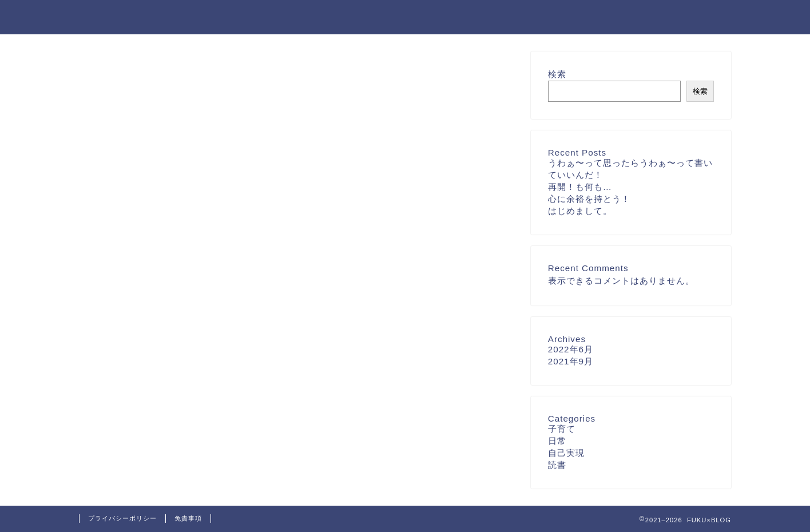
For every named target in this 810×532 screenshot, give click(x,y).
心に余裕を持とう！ (589, 199)
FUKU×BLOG (116, 16)
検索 (557, 74)
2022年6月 (571, 349)
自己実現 (566, 453)
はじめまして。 (580, 211)
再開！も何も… (580, 187)
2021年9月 (571, 361)
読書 (557, 465)
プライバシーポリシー (122, 518)
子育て (562, 429)
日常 (557, 441)
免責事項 (188, 518)
